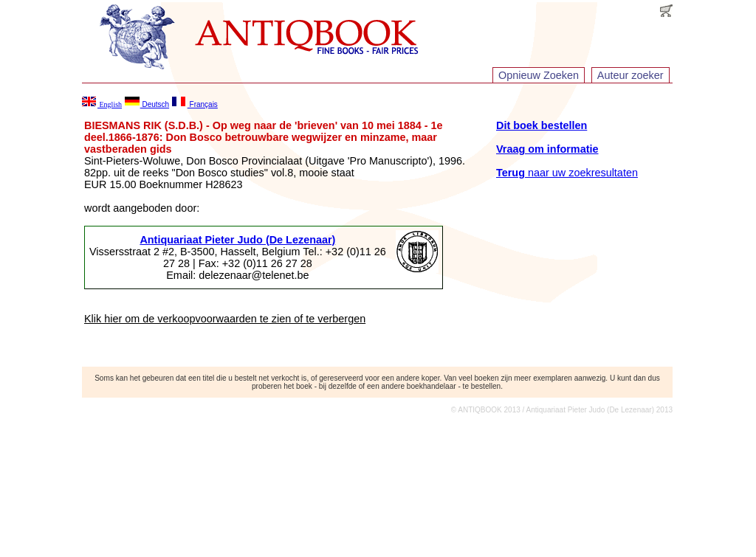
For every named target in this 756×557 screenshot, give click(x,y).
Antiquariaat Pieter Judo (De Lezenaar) (237, 240)
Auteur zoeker (630, 75)
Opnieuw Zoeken (539, 75)
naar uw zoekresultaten (567, 173)
